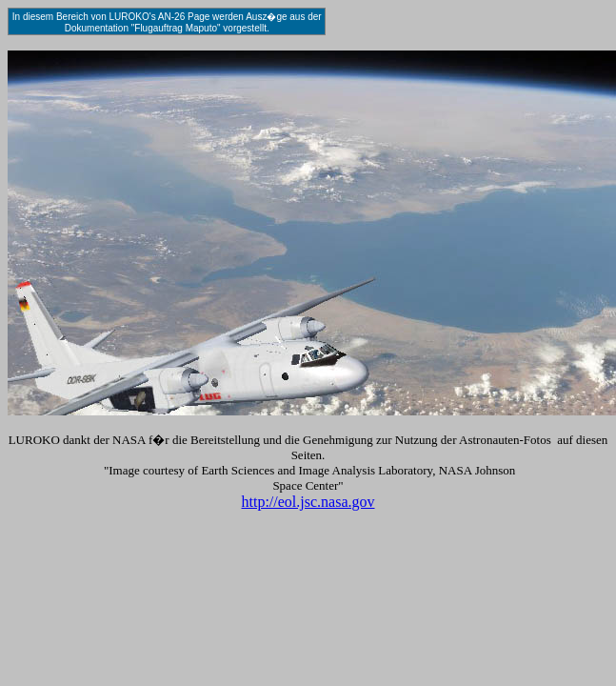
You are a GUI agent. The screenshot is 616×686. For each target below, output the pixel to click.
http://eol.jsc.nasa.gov (308, 502)
